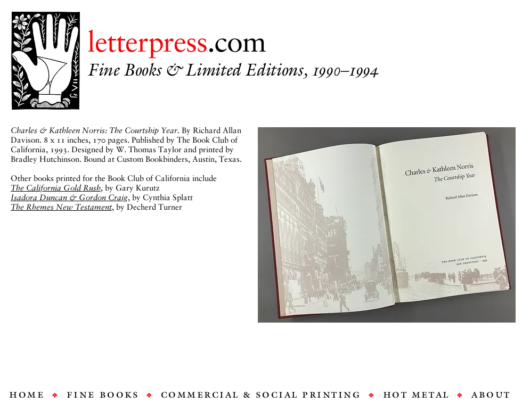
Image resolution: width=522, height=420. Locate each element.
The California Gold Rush (56, 188)
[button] (387, 225)
